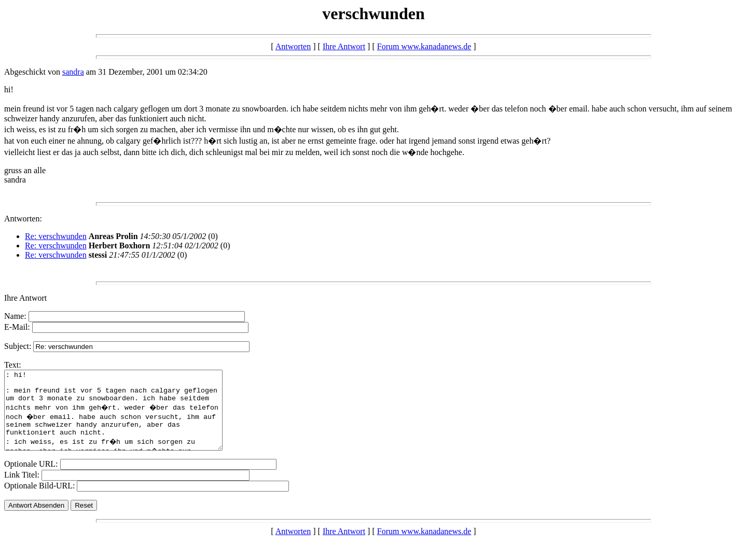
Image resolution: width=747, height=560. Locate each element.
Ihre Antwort (344, 46)
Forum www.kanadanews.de (424, 46)
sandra (73, 72)
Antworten (293, 46)
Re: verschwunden (56, 236)
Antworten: (23, 219)
